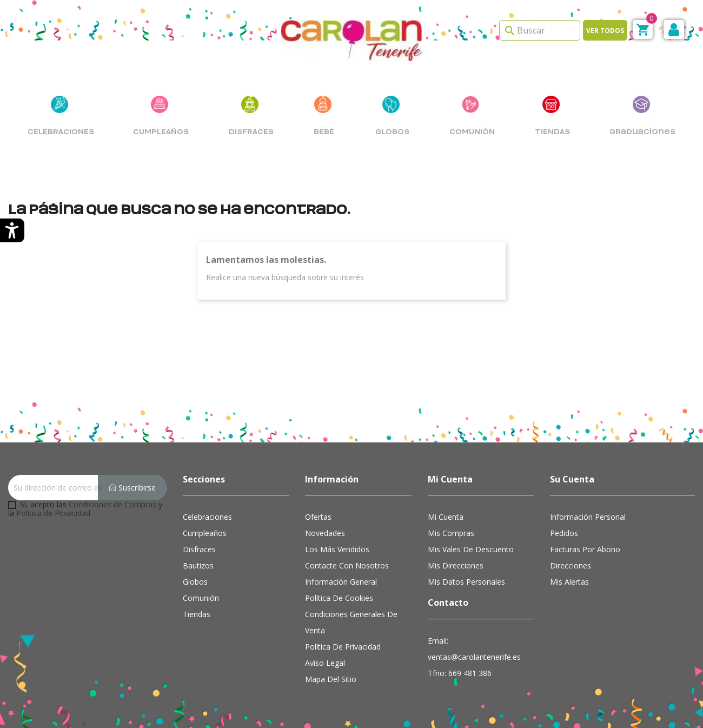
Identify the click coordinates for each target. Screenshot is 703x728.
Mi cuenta (446, 517)
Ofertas (318, 517)
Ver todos (605, 31)
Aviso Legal (325, 663)
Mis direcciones (456, 565)
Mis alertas (569, 582)
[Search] (540, 30)
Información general (341, 582)
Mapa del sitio (331, 679)
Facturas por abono (585, 549)
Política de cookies (339, 598)
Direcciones (571, 565)
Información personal (588, 517)
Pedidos (564, 533)
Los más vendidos (337, 549)
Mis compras (451, 533)
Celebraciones (207, 517)
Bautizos (198, 565)
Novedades (325, 533)
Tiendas (197, 614)
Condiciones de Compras (112, 504)
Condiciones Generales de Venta (351, 622)
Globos (195, 582)
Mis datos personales (466, 582)
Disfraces (199, 549)
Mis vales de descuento (471, 549)
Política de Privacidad (53, 513)
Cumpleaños (205, 533)
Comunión (201, 598)
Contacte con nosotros (347, 565)
